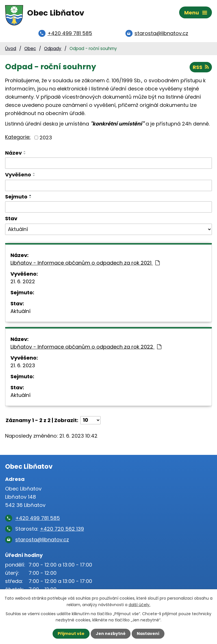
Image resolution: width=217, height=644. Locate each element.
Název (13, 153)
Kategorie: (18, 137)
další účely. (139, 604)
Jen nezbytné (111, 634)
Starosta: (50, 529)
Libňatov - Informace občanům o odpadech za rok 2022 (86, 347)
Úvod (11, 48)
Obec (30, 48)
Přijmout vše (71, 634)
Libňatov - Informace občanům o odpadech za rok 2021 (85, 263)
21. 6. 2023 (23, 365)
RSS (201, 67)
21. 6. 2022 (23, 281)
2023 (46, 138)
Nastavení (148, 634)
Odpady (53, 48)
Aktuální (20, 311)
